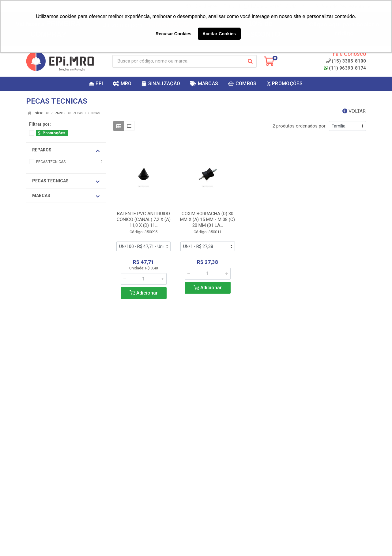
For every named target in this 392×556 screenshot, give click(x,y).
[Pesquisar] (250, 61)
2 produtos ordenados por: (300, 126)
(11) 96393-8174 (345, 68)
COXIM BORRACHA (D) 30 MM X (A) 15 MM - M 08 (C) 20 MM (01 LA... (207, 219)
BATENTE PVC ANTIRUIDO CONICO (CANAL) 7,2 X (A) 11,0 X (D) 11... (144, 219)
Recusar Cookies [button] (173, 34)
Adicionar (144, 293)
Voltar (354, 111)
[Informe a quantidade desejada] (144, 279)
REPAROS (66, 150)
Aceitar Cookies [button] (219, 34)
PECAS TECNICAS (66, 181)
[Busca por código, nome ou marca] (178, 61)
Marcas (66, 196)
